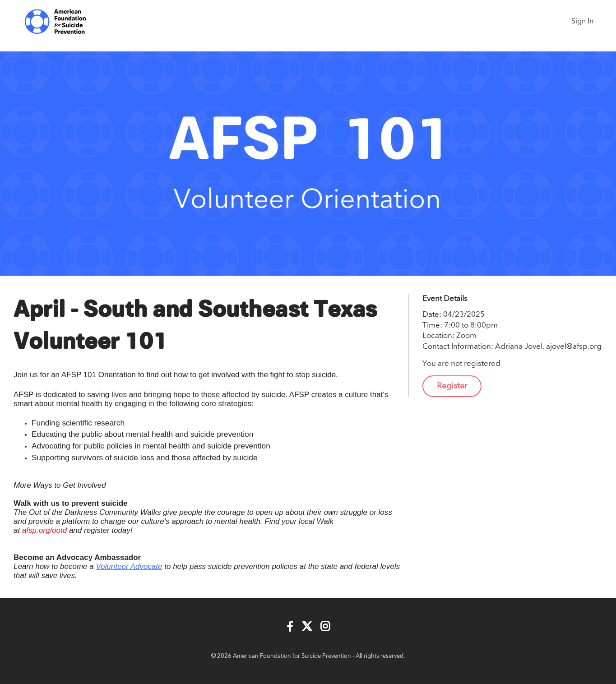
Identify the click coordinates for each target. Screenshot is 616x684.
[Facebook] (290, 627)
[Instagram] (325, 627)
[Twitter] (307, 627)
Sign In (582, 22)
